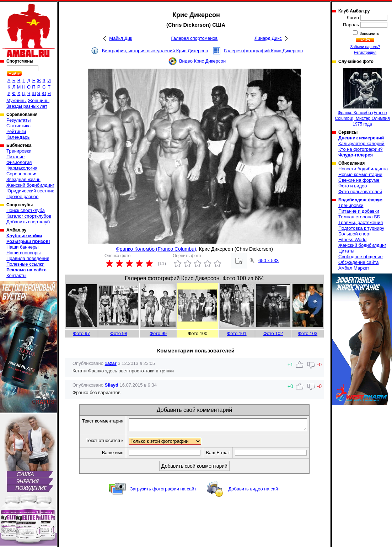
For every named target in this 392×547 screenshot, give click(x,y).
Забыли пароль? (365, 47)
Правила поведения (28, 258)
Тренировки (19, 151)
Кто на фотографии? (361, 149)
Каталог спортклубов (29, 216)
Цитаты (346, 251)
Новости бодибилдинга (363, 169)
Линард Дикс (268, 38)
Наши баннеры (22, 247)
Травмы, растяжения (361, 222)
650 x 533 (269, 261)
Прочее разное (22, 197)
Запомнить (369, 33)
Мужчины (17, 100)
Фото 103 (308, 333)
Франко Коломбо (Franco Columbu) (156, 249)
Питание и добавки (359, 211)
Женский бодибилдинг (30, 185)
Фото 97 (81, 333)
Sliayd (112, 385)
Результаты (18, 120)
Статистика (18, 126)
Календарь (18, 137)
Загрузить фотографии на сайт (163, 491)
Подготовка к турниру (361, 228)
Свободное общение (361, 257)
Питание (15, 157)
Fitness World (352, 240)
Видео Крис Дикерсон (202, 61)
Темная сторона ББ (359, 217)
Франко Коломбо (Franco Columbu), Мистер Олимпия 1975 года (362, 97)
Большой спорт (355, 234)
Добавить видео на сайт (254, 491)
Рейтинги (16, 131)
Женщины (39, 100)
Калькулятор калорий (361, 144)
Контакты (16, 275)
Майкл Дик (120, 38)
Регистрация (365, 52)
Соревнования (22, 174)
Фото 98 (119, 333)
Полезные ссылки (25, 264)
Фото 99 (158, 333)
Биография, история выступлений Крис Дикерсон (155, 51)
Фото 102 (273, 333)
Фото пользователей (360, 192)
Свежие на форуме (359, 180)
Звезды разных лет (27, 106)
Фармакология (22, 168)
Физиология (19, 162)
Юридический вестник (30, 191)
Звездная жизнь (23, 179)
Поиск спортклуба (26, 210)
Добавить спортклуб (28, 222)
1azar (111, 363)
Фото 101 (237, 333)
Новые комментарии (360, 174)
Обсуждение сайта (358, 262)
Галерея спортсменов (195, 38)
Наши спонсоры (23, 253)
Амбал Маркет (354, 268)
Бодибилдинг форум (360, 200)
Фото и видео (353, 186)
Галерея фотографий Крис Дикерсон (263, 51)
